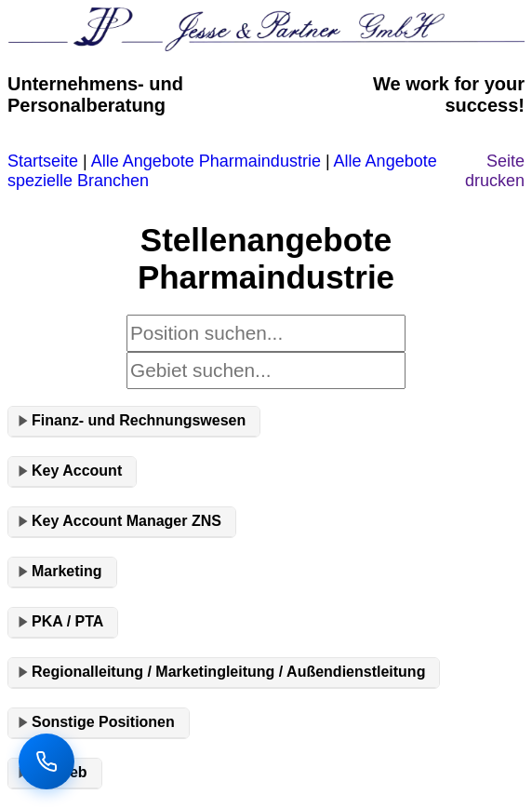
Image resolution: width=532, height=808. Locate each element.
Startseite (43, 161)
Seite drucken (495, 171)
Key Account (77, 471)
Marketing (67, 571)
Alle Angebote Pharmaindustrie (206, 161)
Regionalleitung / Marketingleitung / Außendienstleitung (228, 672)
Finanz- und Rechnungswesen (139, 420)
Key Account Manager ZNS (126, 521)
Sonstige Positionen (103, 722)
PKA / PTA (67, 621)
